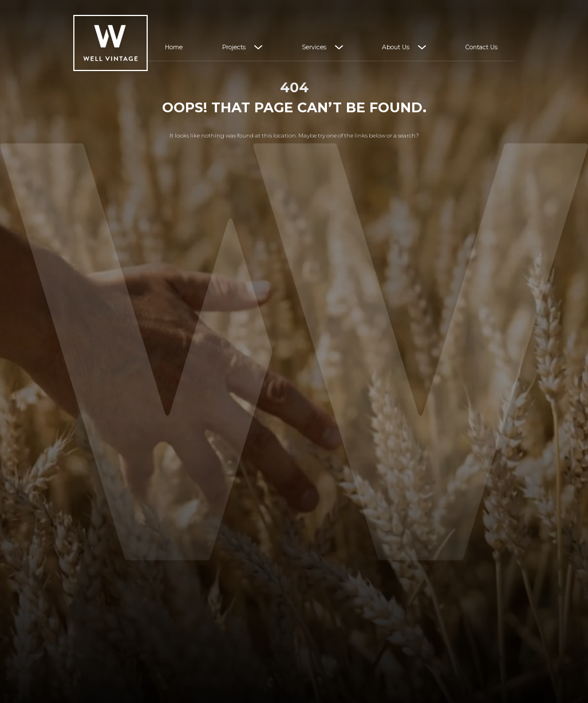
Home (174, 47)
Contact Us (482, 47)
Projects (234, 47)
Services (314, 47)
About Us (396, 47)
